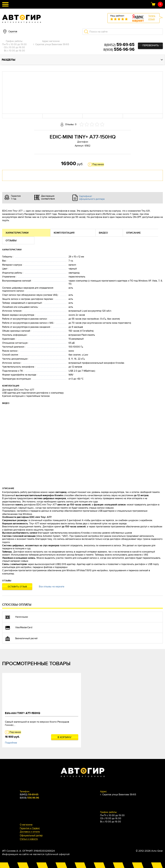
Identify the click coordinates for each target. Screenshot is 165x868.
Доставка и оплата (30, 832)
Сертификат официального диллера (92, 198)
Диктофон (83, 142)
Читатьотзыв (152, 17)
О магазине (26, 825)
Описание (133, 233)
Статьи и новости (29, 839)
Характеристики (17, 233)
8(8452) (119, 45)
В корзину (65, 737)
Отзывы (11, 241)
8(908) (119, 50)
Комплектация (64, 233)
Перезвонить (150, 45)
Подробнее (11, 743)
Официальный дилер (31, 836)
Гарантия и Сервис (30, 828)
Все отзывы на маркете (52, 587)
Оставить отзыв (17, 587)
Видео (103, 233)
